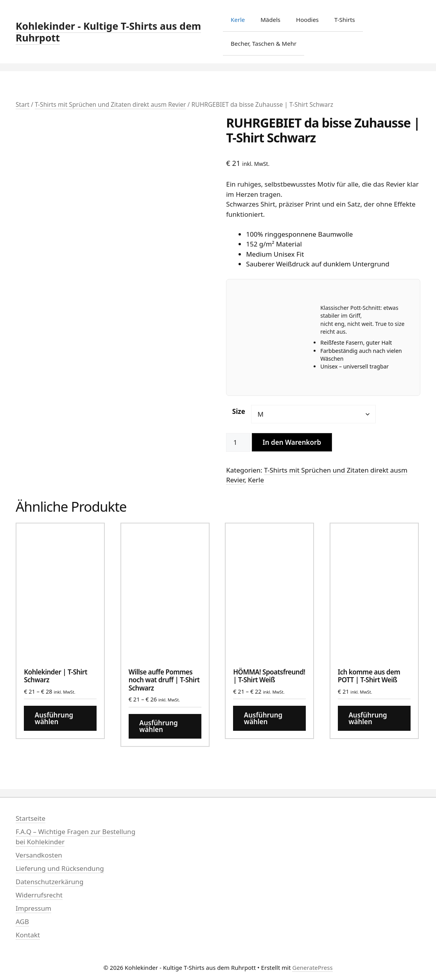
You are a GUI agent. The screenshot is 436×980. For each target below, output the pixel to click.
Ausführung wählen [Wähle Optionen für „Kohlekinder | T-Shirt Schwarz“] (54, 718)
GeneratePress (312, 967)
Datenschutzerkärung (49, 882)
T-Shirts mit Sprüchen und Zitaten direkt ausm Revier (110, 104)
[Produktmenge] (238, 442)
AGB (22, 922)
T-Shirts (345, 20)
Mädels (270, 20)
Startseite (31, 818)
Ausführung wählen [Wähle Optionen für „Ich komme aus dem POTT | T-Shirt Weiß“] (368, 718)
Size (239, 411)
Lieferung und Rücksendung (60, 868)
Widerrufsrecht (39, 895)
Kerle (238, 20)
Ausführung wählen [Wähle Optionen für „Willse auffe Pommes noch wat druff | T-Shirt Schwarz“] (158, 726)
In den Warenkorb (292, 442)
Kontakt (28, 935)
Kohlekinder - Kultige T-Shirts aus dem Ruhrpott (108, 32)
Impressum (33, 908)
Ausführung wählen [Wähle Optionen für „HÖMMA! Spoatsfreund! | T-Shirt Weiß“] (263, 718)
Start (22, 104)
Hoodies (307, 20)
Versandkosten (39, 855)
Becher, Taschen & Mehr (264, 43)
